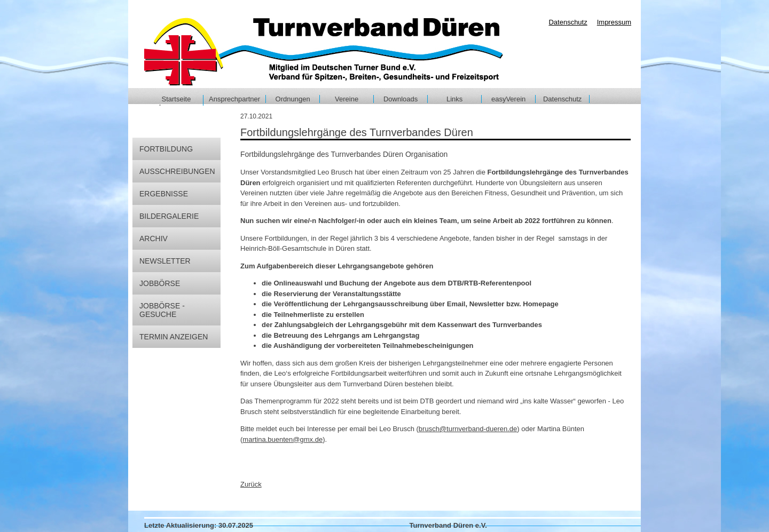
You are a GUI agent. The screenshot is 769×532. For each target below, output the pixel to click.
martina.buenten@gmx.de (283, 439)
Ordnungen (293, 99)
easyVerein (508, 99)
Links (454, 99)
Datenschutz (562, 99)
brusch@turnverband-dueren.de (468, 429)
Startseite (176, 99)
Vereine (347, 99)
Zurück (251, 484)
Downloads (401, 99)
